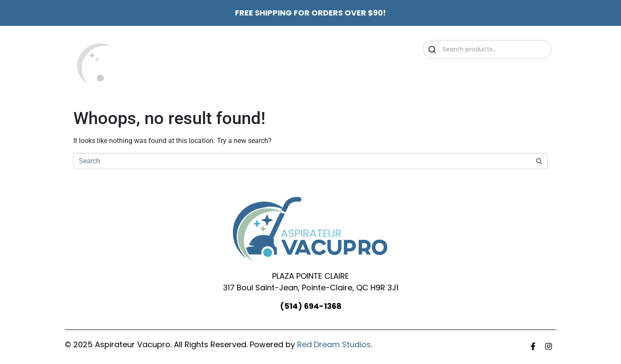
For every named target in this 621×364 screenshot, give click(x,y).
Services (422, 73)
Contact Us (475, 73)
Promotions (326, 73)
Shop (377, 73)
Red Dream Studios (334, 344)
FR (515, 73)
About (277, 73)
